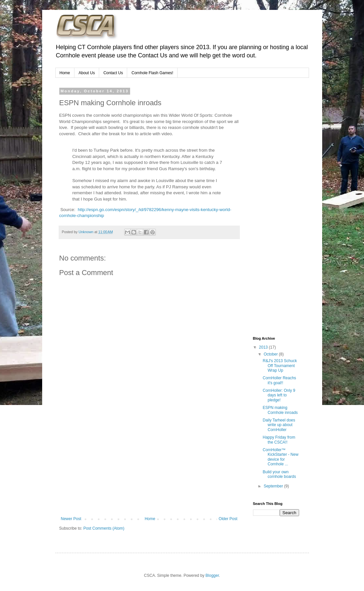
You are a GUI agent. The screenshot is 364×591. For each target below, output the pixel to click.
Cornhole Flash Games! (152, 73)
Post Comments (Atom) (104, 528)
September (274, 486)
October (271, 354)
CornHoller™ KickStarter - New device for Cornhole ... (280, 457)
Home (65, 73)
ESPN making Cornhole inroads (280, 410)
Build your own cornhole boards (279, 474)
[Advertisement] (149, 467)
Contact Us (113, 73)
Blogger (212, 575)
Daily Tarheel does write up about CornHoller (279, 425)
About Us (87, 73)
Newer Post (71, 519)
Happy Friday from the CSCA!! (279, 440)
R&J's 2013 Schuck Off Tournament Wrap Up (280, 366)
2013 (264, 347)
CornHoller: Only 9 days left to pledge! (279, 395)
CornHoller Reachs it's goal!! (279, 380)
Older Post (228, 519)
